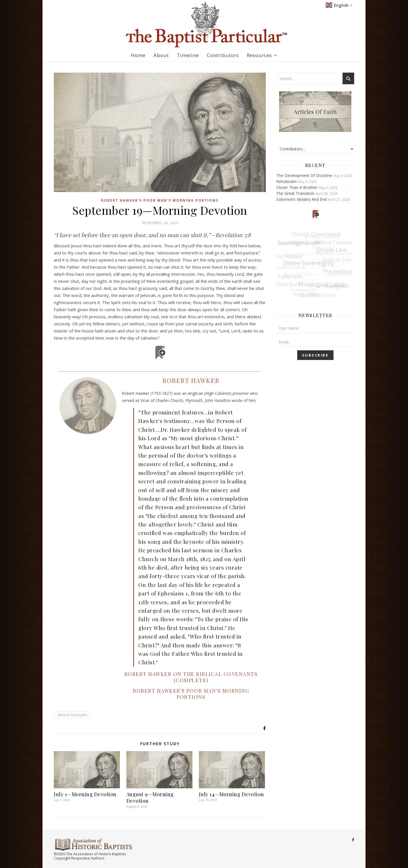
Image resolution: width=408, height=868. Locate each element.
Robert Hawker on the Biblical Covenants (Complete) (191, 677)
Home (138, 55)
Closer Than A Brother (297, 187)
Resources (259, 55)
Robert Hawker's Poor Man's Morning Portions (160, 200)
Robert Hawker (191, 380)
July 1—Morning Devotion (85, 794)
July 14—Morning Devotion (231, 794)
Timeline (188, 55)
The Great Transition (295, 193)
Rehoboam (286, 181)
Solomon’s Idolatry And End (301, 199)
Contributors (223, 55)
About (161, 55)
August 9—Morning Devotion (150, 798)
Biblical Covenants (72, 715)
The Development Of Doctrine (304, 175)
